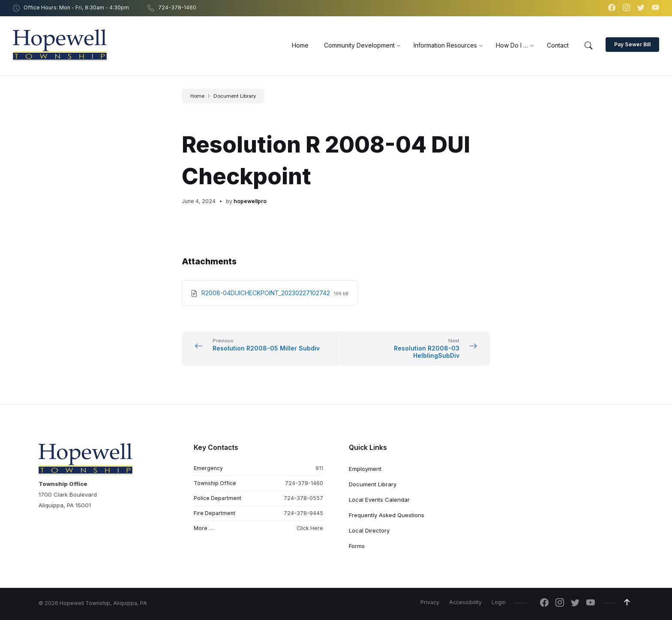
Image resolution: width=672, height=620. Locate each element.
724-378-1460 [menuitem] (177, 7)
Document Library (235, 96)
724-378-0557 (303, 498)
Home (197, 96)
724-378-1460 (304, 483)
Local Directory (369, 530)
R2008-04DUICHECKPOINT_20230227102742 (267, 293)
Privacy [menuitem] (430, 602)
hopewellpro (250, 201)
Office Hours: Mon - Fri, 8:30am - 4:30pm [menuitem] (76, 7)
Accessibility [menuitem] (465, 602)
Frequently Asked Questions (387, 515)
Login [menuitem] (499, 602)
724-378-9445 (303, 513)
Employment (365, 469)
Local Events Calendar (379, 500)
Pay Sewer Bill (632, 44)
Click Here (310, 529)
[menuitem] (300, 45)
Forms (357, 546)
